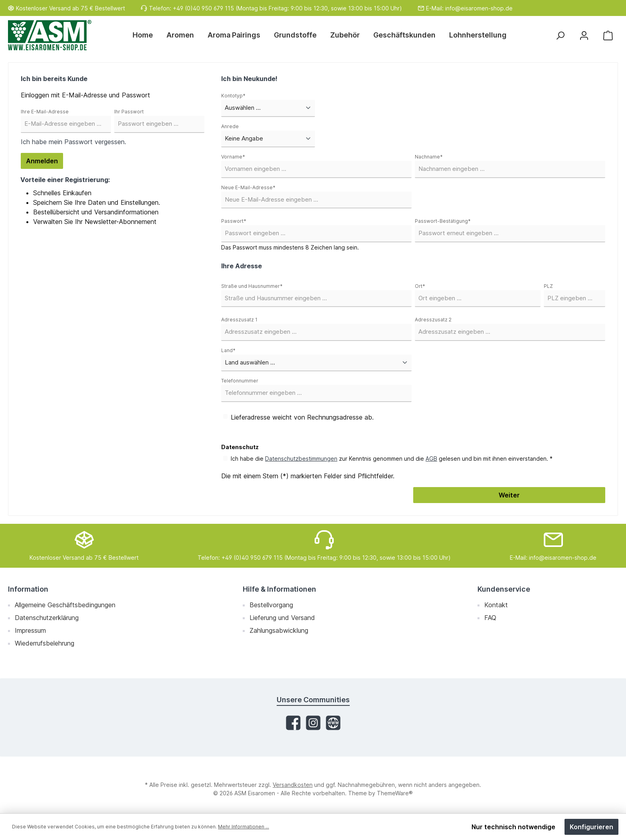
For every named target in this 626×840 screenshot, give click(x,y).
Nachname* (429, 157)
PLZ (548, 286)
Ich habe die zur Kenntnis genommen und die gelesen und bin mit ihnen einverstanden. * (392, 459)
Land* (228, 350)
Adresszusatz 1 (239, 320)
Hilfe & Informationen (279, 589)
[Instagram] (313, 723)
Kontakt (496, 605)
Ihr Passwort (129, 112)
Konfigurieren (591, 827)
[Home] (146, 35)
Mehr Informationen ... (244, 827)
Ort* (420, 286)
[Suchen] (560, 35)
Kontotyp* (233, 96)
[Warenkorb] (608, 35)
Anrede (230, 126)
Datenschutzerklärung (47, 618)
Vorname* (233, 157)
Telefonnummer (240, 381)
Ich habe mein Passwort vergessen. (73, 142)
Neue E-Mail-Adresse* (248, 187)
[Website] (333, 723)
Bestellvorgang (271, 605)
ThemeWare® (395, 793)
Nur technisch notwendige (513, 827)
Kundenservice (504, 589)
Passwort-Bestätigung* (443, 221)
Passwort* (234, 221)
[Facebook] (293, 723)
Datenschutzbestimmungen (301, 459)
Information (28, 589)
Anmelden (42, 161)
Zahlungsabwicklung (279, 630)
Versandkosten (293, 785)
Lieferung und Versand (282, 618)
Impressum (30, 630)
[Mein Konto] (584, 35)
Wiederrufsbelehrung (45, 643)
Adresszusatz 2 (433, 320)
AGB (431, 459)
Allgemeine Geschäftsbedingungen (65, 605)
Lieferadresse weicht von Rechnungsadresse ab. (302, 417)
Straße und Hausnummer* (252, 286)
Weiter (509, 495)
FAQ (490, 618)
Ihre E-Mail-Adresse (45, 112)
